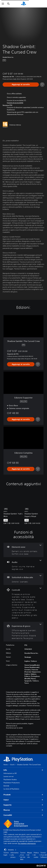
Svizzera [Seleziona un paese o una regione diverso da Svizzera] (10, 850)
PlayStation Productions (12, 783)
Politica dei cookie (36, 855)
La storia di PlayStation (11, 789)
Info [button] (23, 770)
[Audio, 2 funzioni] (23, 565)
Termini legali (6, 854)
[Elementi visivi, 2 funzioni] (23, 550)
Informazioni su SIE (10, 773)
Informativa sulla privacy (14, 855)
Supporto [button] (23, 805)
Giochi (12, 765)
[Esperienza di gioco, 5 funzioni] (23, 632)
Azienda (6, 786)
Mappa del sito (30, 855)
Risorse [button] (23, 810)
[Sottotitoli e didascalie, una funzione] (23, 579)
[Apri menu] (3, 4)
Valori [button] (23, 800)
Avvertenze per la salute (14, 728)
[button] (15, 103)
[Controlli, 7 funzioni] (23, 603)
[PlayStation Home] (24, 4)
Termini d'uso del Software (44, 855)
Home (6, 765)
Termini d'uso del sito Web (23, 856)
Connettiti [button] (23, 815)
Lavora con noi (9, 776)
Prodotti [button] (23, 795)
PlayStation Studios (10, 780)
